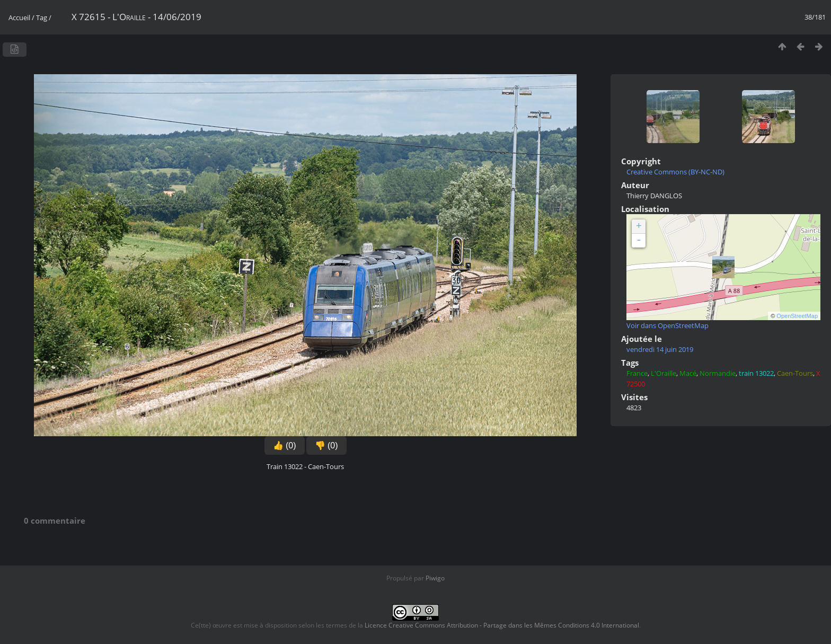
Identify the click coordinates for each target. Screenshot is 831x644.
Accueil (19, 17)
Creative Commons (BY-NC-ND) (675, 172)
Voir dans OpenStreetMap (668, 325)
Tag (42, 17)
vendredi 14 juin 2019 (660, 349)
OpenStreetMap (797, 316)
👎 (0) (326, 445)
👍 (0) (285, 445)
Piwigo (435, 578)
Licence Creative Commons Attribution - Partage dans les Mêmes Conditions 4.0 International (502, 625)
